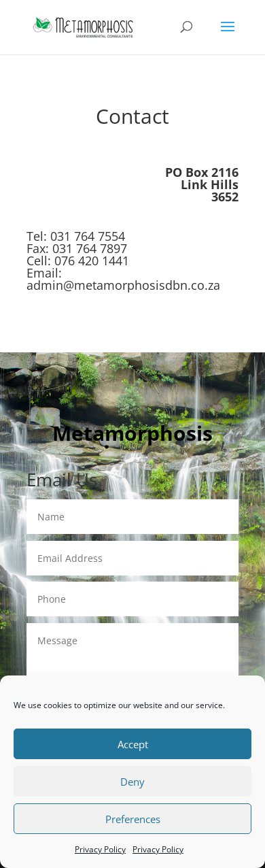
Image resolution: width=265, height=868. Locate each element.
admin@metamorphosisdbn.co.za (123, 285)
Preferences (133, 819)
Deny (132, 782)
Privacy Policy (100, 849)
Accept (133, 744)
